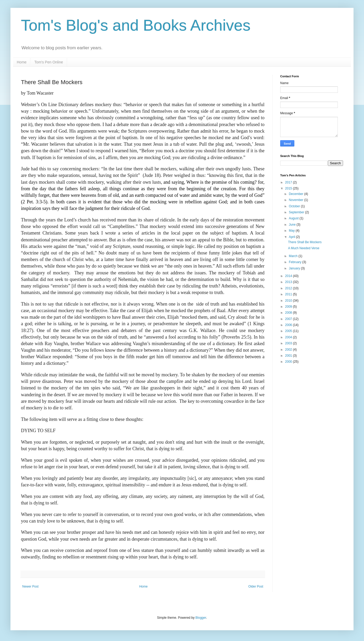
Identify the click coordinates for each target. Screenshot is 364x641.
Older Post (256, 586)
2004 (289, 337)
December (297, 194)
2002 (289, 350)
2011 (289, 294)
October (295, 206)
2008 (289, 313)
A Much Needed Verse (304, 248)
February (296, 262)
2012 (289, 288)
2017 (289, 182)
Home (22, 62)
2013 (289, 282)
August (294, 218)
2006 (289, 325)
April (292, 237)
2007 (289, 319)
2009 (289, 307)
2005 (289, 331)
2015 (289, 188)
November (297, 200)
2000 (289, 362)
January (295, 268)
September (297, 212)
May (292, 231)
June (293, 225)
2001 (289, 356)
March (294, 256)
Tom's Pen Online (49, 62)
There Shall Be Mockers (305, 242)
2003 (289, 343)
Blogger (201, 618)
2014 (289, 276)
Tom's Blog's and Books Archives (136, 25)
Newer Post (30, 586)
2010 (289, 301)
